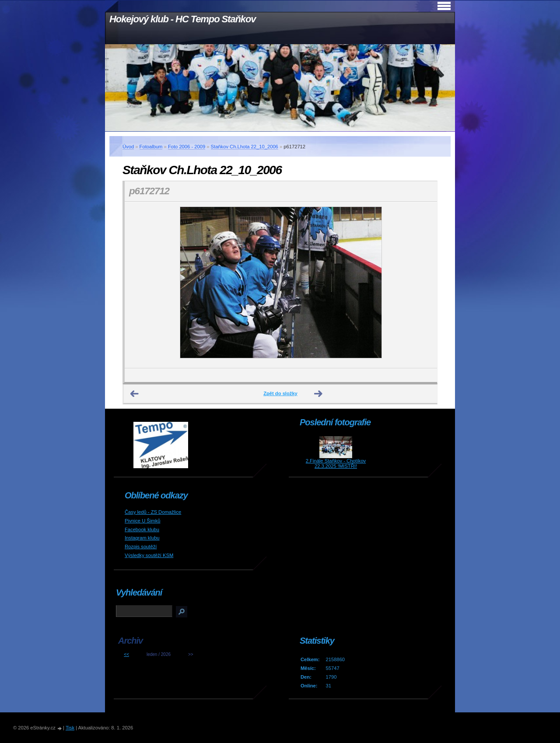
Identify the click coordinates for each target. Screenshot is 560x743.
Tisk (70, 728)
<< (126, 654)
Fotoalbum (151, 147)
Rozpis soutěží (141, 547)
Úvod (128, 147)
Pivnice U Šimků (142, 521)
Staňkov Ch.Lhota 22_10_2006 (245, 147)
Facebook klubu (142, 529)
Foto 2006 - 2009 (187, 147)
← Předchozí (135, 394)
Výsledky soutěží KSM (149, 555)
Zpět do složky (280, 393)
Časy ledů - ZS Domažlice (153, 512)
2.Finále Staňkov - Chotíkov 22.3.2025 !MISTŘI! (336, 463)
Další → (318, 394)
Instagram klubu (142, 538)
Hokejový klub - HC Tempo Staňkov (182, 19)
